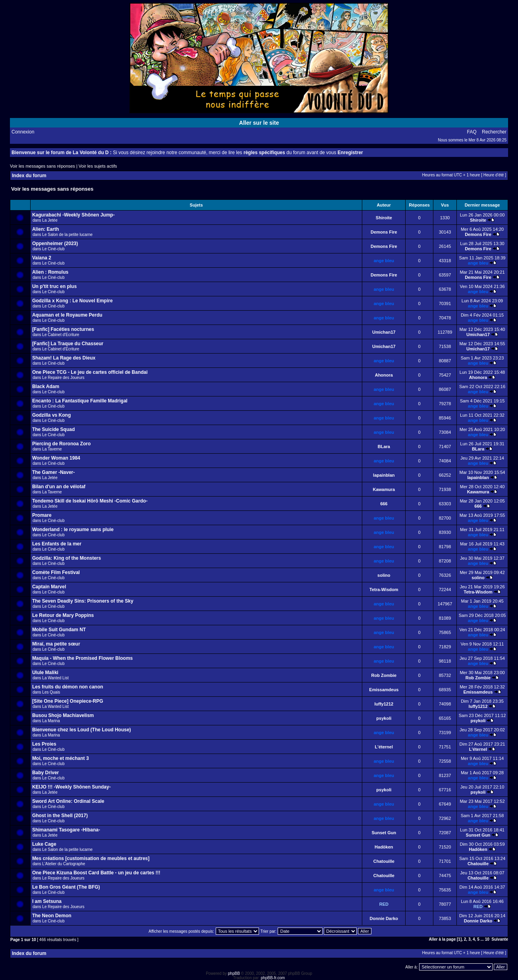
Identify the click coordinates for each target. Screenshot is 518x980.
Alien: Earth (45, 229)
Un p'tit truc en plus (54, 286)
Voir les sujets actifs (98, 166)
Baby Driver (45, 773)
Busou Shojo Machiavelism (63, 715)
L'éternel (384, 747)
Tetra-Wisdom (384, 590)
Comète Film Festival (56, 572)
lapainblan (384, 475)
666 (384, 504)
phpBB (234, 973)
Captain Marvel (49, 587)
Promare (42, 515)
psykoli (384, 718)
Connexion (23, 132)
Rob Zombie (384, 675)
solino (384, 575)
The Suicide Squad (53, 429)
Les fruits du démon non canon (68, 687)
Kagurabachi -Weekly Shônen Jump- (73, 215)
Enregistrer (350, 153)
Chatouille (384, 861)
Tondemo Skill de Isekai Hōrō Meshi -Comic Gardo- (90, 501)
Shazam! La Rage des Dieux (64, 358)
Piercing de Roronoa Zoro (61, 444)
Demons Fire (384, 232)
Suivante (500, 939)
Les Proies (44, 744)
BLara (384, 447)
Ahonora (384, 375)
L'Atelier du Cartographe (64, 864)
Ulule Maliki (45, 673)
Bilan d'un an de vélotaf (59, 487)
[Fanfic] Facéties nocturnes (63, 329)
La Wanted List (55, 678)
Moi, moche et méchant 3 (61, 758)
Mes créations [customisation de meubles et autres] (91, 858)
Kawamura (384, 489)
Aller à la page (442, 939)
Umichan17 (384, 332)
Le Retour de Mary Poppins (63, 615)
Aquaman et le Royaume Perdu (67, 315)
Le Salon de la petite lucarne (67, 235)
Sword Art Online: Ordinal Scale (68, 801)
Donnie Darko (384, 918)
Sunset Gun (384, 833)
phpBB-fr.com (273, 978)
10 (487, 939)
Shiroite (384, 218)
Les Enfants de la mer (57, 544)
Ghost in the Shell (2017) (60, 816)
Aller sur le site (259, 123)
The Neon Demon (52, 916)
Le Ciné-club (53, 249)
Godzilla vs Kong (51, 415)
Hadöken (384, 847)
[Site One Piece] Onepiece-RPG (68, 701)
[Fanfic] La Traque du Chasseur (68, 344)
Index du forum (29, 176)
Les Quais (51, 692)
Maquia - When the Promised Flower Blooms (82, 658)
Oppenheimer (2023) (55, 244)
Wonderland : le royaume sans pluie (73, 530)
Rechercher (494, 132)
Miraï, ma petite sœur (56, 644)
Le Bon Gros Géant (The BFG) (66, 887)
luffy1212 (384, 704)
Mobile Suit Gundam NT (59, 630)
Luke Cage (44, 844)
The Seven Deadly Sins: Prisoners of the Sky (83, 601)
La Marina (51, 721)
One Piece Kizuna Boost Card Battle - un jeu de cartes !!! (96, 873)
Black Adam (46, 387)
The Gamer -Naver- (53, 472)
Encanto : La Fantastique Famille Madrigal (80, 401)
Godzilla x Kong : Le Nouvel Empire (72, 301)
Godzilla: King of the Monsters (67, 558)
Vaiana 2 (42, 258)
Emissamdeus (384, 690)
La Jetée (50, 220)
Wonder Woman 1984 (56, 458)
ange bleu (384, 261)
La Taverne (52, 449)
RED (384, 904)
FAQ (472, 132)
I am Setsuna (47, 901)
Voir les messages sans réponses (43, 166)
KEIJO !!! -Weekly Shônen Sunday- (72, 787)
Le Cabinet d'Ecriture (61, 335)
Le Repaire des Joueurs (63, 378)
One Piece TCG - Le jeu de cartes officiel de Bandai (90, 372)
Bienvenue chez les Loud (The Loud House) (82, 730)
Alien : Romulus (50, 272)
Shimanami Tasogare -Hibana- (66, 830)
